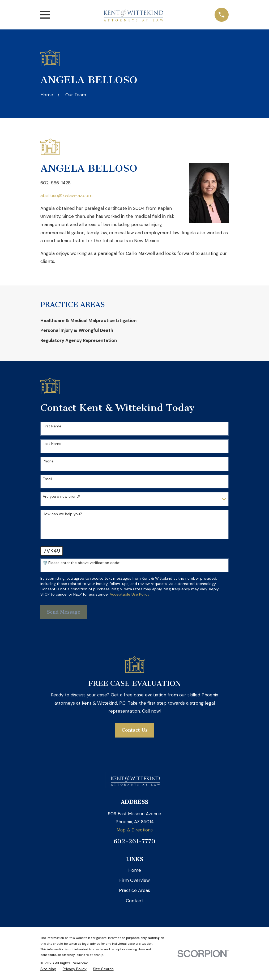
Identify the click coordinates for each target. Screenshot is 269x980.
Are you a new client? (61, 496)
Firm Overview (134, 880)
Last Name (52, 444)
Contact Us (135, 730)
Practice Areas (134, 890)
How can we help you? (62, 514)
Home (135, 870)
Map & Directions (135, 830)
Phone (48, 461)
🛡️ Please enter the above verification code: (81, 563)
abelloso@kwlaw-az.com (66, 196)
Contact (134, 901)
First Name (52, 426)
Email (47, 479)
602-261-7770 (134, 841)
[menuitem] (134, 321)
